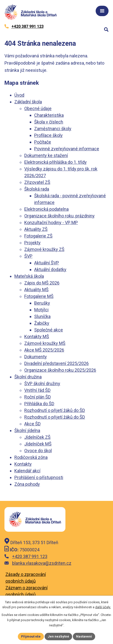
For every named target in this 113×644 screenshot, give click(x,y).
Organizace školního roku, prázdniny (59, 216)
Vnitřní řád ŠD (37, 390)
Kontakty (23, 464)
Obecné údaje (38, 108)
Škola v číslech (49, 122)
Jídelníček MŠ (38, 444)
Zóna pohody (27, 484)
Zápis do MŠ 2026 (42, 283)
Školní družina (28, 377)
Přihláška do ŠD (39, 404)
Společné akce (49, 330)
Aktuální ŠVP (47, 263)
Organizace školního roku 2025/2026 (60, 370)
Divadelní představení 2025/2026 (56, 363)
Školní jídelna (27, 430)
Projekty (32, 243)
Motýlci (41, 310)
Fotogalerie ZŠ (38, 236)
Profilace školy (48, 135)
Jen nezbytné (58, 636)
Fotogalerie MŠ (39, 296)
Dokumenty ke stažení (46, 155)
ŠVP (28, 256)
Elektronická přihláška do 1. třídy (56, 162)
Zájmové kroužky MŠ (45, 343)
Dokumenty (36, 357)
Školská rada (37, 189)
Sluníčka (42, 316)
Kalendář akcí (27, 471)
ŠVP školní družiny (42, 383)
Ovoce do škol (38, 451)
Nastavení (84, 636)
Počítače (43, 142)
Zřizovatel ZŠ (37, 182)
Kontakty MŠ (37, 337)
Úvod (19, 95)
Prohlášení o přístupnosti (39, 477)
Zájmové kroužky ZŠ (44, 249)
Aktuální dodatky (50, 269)
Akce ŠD (32, 424)
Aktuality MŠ (36, 290)
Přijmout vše (31, 636)
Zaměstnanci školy (53, 129)
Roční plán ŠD (38, 397)
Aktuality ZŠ (36, 229)
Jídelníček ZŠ (37, 437)
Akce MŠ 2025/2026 (44, 350)
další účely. (103, 607)
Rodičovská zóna (31, 457)
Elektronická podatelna (46, 209)
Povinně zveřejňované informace (67, 149)
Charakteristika (49, 115)
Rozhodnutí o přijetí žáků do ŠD (55, 410)
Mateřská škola (29, 276)
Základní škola (28, 102)
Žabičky (42, 323)
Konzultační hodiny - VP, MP (51, 222)
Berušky (42, 303)
